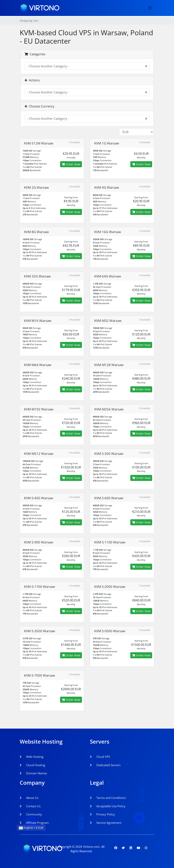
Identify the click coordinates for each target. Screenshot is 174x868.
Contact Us (30, 806)
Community (31, 814)
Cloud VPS (100, 757)
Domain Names (33, 773)
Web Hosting (32, 757)
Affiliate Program (34, 823)
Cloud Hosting (32, 765)
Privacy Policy (102, 814)
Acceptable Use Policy (108, 806)
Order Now (71, 164)
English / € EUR (31, 828)
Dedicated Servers (105, 765)
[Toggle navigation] (150, 8)
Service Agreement (106, 823)
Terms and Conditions (108, 798)
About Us (29, 798)
